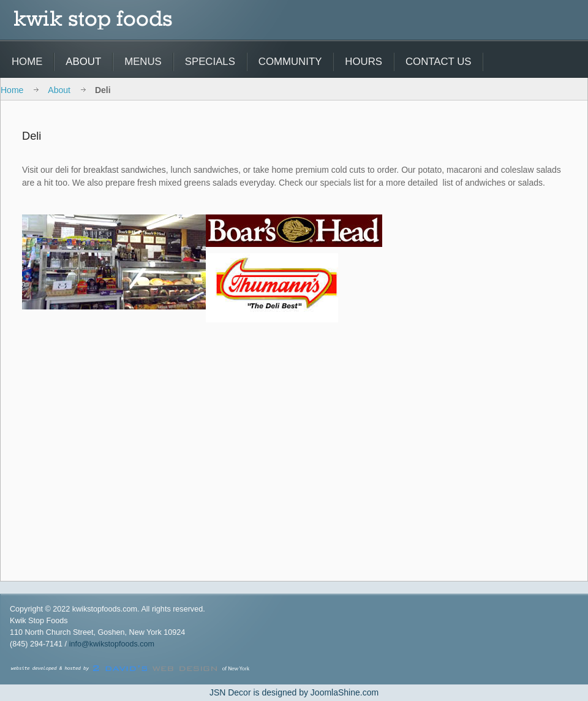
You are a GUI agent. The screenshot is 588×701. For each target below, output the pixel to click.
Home (12, 90)
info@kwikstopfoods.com (112, 644)
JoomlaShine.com (345, 692)
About (59, 90)
